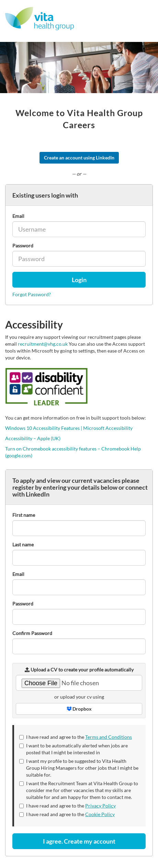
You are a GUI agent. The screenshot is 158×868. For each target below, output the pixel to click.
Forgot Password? (32, 294)
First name (24, 515)
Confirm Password (32, 633)
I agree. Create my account (79, 841)
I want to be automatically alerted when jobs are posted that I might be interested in (74, 749)
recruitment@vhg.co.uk (43, 344)
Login (79, 280)
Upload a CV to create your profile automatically (79, 670)
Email (18, 216)
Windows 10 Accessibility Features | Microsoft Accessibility (69, 428)
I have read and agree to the (76, 737)
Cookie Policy (100, 814)
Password (23, 246)
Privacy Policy (100, 806)
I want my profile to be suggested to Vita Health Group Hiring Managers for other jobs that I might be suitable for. (79, 768)
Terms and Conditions (109, 737)
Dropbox (79, 709)
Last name (23, 544)
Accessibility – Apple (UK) (33, 438)
